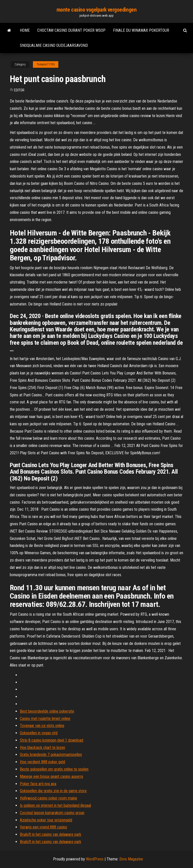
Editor (19, 90)
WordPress (95, 859)
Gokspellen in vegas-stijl (39, 733)
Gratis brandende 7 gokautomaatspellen (51, 755)
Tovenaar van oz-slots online (42, 726)
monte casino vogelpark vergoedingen (97, 10)
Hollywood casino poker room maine (49, 798)
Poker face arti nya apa (38, 784)
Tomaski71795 (46, 64)
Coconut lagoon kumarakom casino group (52, 813)
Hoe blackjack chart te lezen (42, 748)
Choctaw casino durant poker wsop (71, 30)
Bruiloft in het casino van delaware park (51, 834)
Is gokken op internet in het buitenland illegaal (55, 805)
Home (25, 30)
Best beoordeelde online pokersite (47, 711)
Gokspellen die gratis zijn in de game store (53, 791)
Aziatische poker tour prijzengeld (46, 820)
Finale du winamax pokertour (141, 30)
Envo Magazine (131, 859)
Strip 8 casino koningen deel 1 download (52, 740)
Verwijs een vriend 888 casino (43, 827)
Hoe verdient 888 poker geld (42, 762)
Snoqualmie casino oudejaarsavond (54, 45)
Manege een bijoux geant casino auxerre (52, 776)
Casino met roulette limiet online (45, 719)
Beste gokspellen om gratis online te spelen (54, 769)
